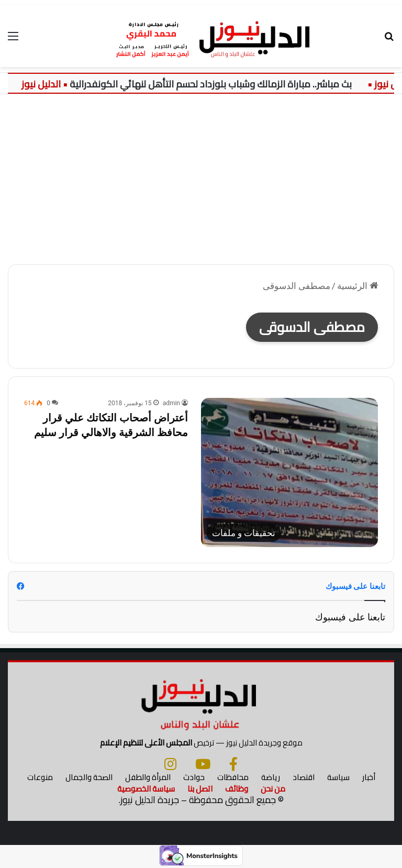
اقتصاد (304, 777)
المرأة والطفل (148, 777)
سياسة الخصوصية (146, 789)
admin (171, 403)
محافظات (233, 777)
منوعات (40, 777)
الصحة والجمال (89, 777)
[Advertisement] (201, 183)
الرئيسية (358, 286)
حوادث (194, 777)
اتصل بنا (200, 789)
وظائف (237, 789)
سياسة (338, 777)
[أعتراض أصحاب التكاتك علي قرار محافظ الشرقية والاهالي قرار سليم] (289, 472)
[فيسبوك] (233, 764)
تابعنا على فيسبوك (350, 617)
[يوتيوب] (203, 764)
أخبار (369, 777)
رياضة (271, 777)
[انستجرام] (170, 764)
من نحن (273, 789)
